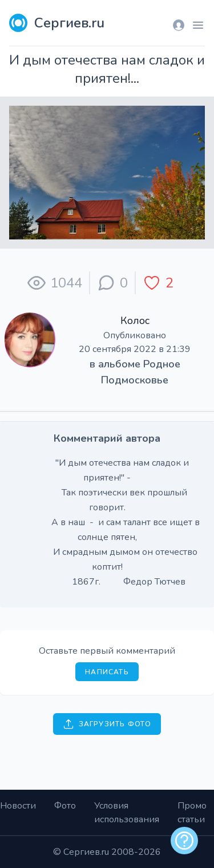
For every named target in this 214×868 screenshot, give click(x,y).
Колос (135, 321)
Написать (107, 672)
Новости (18, 806)
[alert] (184, 841)
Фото (65, 806)
